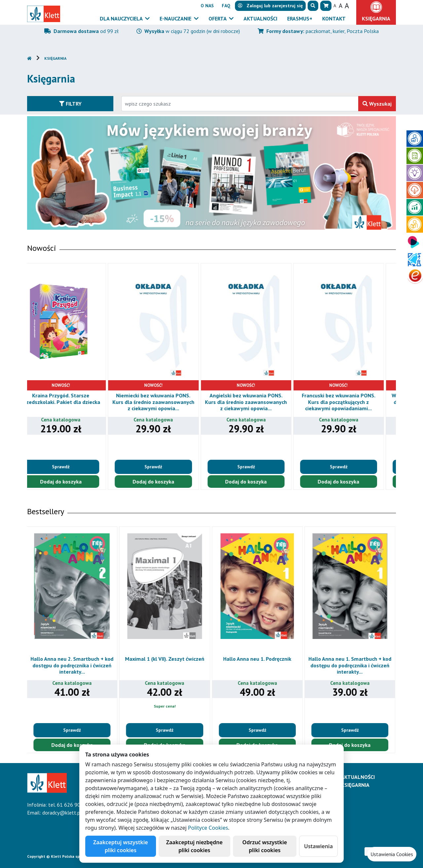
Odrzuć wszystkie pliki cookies (265, 846)
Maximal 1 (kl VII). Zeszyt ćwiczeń (165, 659)
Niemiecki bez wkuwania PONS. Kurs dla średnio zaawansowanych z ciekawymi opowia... (165, 402)
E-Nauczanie (176, 18)
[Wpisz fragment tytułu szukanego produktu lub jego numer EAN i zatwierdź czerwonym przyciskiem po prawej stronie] (240, 104)
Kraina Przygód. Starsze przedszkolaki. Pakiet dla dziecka (73, 399)
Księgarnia (55, 58)
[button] (313, 6)
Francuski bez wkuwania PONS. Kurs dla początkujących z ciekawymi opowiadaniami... (350, 402)
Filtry (70, 104)
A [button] (335, 6)
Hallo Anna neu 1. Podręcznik (258, 659)
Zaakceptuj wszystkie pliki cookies (121, 846)
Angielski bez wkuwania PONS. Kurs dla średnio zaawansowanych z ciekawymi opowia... (258, 402)
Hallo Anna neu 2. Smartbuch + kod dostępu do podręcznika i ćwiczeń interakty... (73, 665)
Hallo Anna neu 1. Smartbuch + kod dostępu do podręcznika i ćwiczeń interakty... (350, 665)
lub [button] (270, 6)
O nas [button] (207, 6)
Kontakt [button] (334, 18)
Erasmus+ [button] (300, 18)
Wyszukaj (377, 104)
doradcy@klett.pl (62, 813)
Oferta (218, 18)
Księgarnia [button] (376, 18)
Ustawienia (318, 846)
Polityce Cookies (208, 828)
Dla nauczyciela (122, 18)
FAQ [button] (226, 6)
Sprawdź (73, 467)
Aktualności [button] (260, 18)
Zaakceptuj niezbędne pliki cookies (194, 846)
